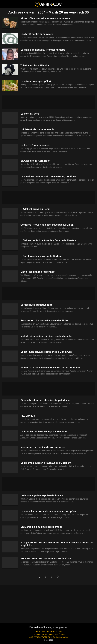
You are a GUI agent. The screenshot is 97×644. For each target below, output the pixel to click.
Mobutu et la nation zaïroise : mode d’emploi (46, 336)
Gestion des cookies (60, 637)
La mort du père (30, 114)
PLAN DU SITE (56, 631)
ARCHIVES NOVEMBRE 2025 (40, 637)
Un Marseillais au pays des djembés (41, 527)
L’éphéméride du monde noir (37, 129)
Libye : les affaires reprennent (38, 272)
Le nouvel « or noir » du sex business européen (48, 511)
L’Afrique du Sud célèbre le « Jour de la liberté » (48, 240)
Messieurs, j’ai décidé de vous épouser (43, 447)
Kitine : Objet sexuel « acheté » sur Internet (46, 18)
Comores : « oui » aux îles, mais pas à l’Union (47, 225)
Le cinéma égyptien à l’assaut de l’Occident (46, 463)
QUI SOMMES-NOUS (40, 634)
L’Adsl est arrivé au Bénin (35, 209)
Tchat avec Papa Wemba (35, 65)
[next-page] (58, 577)
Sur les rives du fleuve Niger (37, 305)
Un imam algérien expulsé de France (42, 495)
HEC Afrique (28, 416)
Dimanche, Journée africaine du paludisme (45, 400)
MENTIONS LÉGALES (57, 634)
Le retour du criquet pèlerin (36, 81)
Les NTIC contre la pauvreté (37, 34)
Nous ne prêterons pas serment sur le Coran (46, 558)
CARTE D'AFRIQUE (42, 631)
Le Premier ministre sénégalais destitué (44, 432)
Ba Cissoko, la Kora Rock (35, 161)
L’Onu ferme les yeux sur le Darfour (41, 256)
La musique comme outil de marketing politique (48, 176)
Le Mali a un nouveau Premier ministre (43, 50)
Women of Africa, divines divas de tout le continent (50, 368)
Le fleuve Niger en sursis (35, 145)
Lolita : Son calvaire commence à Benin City (46, 352)
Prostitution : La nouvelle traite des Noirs (44, 320)
